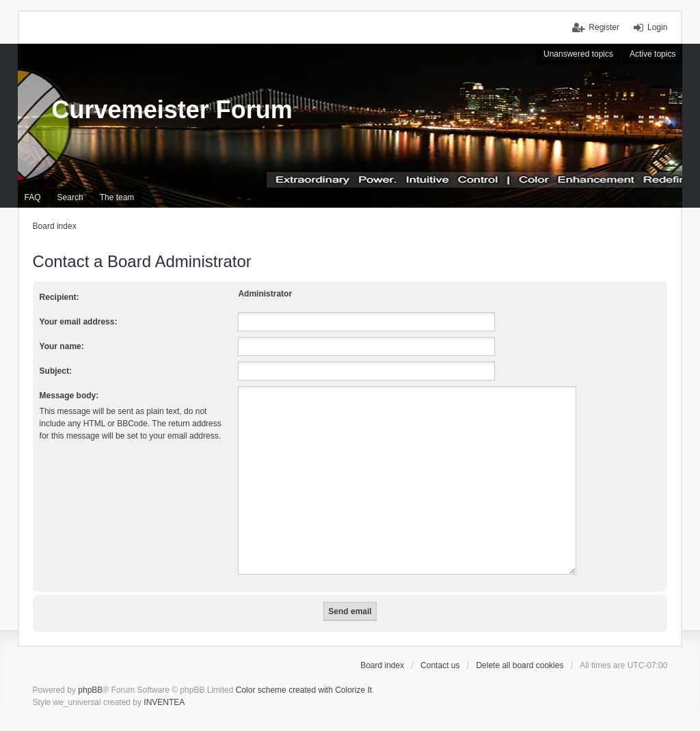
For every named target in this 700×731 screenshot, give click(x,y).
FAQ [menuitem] (33, 197)
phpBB (90, 674)
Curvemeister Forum (172, 110)
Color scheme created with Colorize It (304, 674)
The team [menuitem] (117, 197)
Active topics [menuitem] (652, 54)
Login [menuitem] (657, 27)
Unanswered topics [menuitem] (578, 54)
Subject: (56, 371)
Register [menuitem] (604, 27)
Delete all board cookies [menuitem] (520, 649)
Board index (382, 649)
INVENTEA (164, 686)
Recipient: (59, 297)
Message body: (69, 396)
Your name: (62, 346)
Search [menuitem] (70, 197)
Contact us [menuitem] (440, 649)
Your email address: (79, 322)
